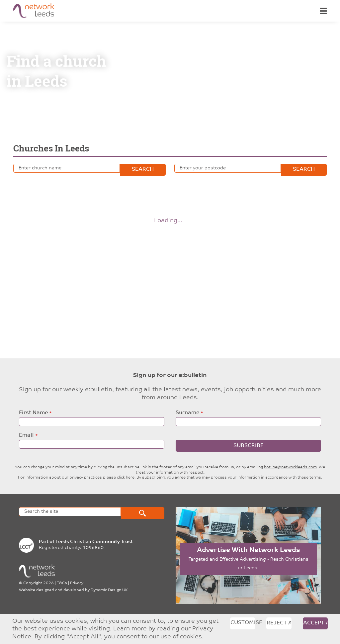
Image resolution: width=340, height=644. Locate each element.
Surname (187, 413)
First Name (33, 413)
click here (126, 478)
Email (26, 435)
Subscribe (249, 446)
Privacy (77, 583)
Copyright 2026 (39, 583)
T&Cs (62, 583)
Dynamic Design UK (109, 590)
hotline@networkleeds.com (290, 467)
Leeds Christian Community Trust (94, 542)
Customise (243, 623)
